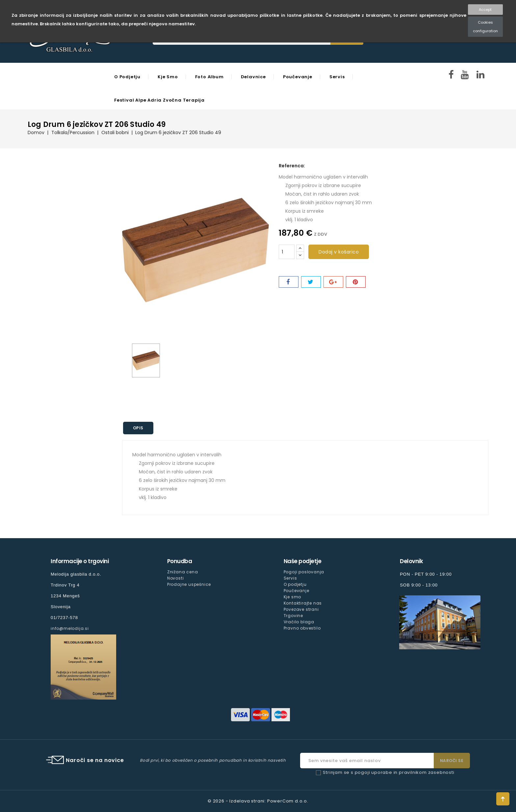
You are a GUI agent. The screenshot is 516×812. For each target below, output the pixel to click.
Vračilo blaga (299, 622)
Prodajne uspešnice (189, 584)
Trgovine (293, 616)
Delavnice (253, 77)
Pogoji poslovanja (304, 572)
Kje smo (168, 77)
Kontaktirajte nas (303, 603)
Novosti (176, 578)
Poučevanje (298, 77)
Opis (139, 428)
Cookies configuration (485, 27)
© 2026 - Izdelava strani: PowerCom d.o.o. (258, 801)
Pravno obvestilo (302, 628)
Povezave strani (301, 609)
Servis (337, 77)
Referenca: (292, 166)
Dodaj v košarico (339, 252)
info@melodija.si (70, 628)
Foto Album (209, 77)
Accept (485, 10)
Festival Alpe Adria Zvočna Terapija (159, 100)
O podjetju (127, 77)
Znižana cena (183, 572)
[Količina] (287, 252)
